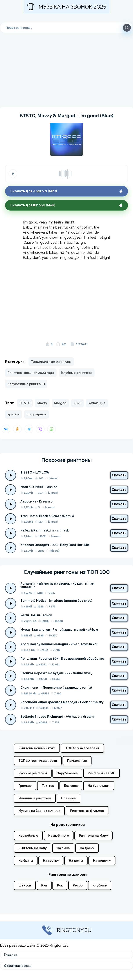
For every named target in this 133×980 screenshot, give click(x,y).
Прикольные (77, 761)
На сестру (51, 861)
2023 (77, 403)
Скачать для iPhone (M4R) (66, 205)
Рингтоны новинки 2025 (37, 748)
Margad (60, 403)
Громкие (25, 786)
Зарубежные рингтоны (26, 384)
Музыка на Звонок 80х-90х (39, 811)
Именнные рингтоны (35, 798)
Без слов (71, 786)
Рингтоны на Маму (93, 836)
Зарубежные (67, 773)
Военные (68, 798)
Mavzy (42, 403)
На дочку (87, 848)
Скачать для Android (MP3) (66, 191)
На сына (63, 848)
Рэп (44, 885)
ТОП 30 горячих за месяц (38, 761)
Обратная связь (17, 966)
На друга (76, 861)
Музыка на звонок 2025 (67, 7)
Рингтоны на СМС (102, 773)
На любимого (59, 836)
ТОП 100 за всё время (82, 748)
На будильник (99, 786)
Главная (11, 955)
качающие (97, 403)
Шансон (25, 885)
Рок (60, 885)
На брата (26, 861)
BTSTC (25, 403)
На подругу (102, 861)
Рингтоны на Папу (33, 848)
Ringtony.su (67, 930)
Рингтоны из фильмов (87, 811)
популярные (37, 414)
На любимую (28, 836)
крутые (13, 414)
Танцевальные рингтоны (51, 362)
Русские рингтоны (33, 773)
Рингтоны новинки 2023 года (31, 373)
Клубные (100, 885)
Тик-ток (48, 786)
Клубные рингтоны (77, 373)
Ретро (78, 885)
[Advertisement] (66, 69)
